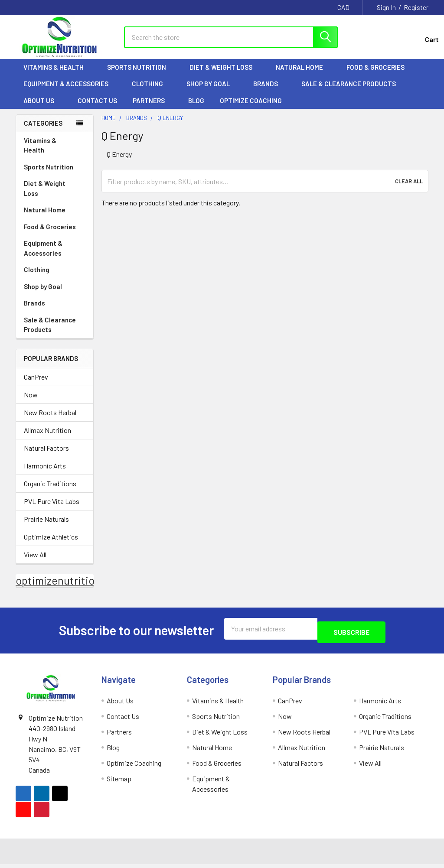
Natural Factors (46, 456)
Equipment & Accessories (70, 91)
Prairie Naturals (46, 527)
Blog (196, 108)
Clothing (151, 91)
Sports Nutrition (140, 75)
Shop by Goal (212, 91)
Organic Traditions (50, 491)
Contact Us (97, 108)
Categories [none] (43, 131)
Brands (269, 91)
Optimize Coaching (251, 108)
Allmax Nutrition (47, 438)
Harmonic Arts (45, 473)
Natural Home (303, 75)
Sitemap (119, 783)
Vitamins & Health (57, 75)
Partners (153, 108)
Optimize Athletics (51, 545)
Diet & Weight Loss (225, 75)
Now (31, 402)
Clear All (409, 189)
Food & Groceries (379, 75)
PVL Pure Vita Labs (52, 509)
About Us (43, 108)
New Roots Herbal (50, 420)
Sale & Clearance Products (349, 91)
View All (35, 562)
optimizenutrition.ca (65, 588)
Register (416, 7)
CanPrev (36, 385)
